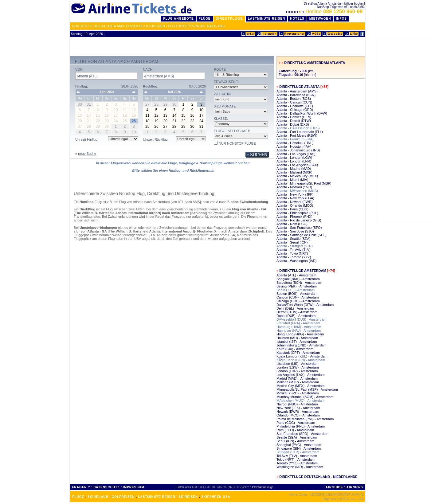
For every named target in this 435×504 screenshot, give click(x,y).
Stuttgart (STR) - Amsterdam (298, 452)
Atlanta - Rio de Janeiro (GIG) (299, 220)
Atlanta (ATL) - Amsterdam (296, 275)
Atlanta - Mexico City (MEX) (297, 176)
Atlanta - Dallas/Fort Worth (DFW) (302, 113)
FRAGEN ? (81, 487)
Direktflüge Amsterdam (303, 271)
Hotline (325, 12)
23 (192, 121)
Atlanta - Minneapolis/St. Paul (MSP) (304, 183)
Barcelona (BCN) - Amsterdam (299, 283)
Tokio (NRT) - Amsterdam (296, 459)
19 (156, 121)
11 (147, 115)
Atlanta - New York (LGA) (295, 198)
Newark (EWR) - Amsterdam (298, 412)
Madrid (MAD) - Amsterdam (297, 378)
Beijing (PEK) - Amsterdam (297, 286)
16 (192, 115)
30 (192, 127)
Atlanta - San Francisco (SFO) (299, 228)
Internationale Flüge (262, 487)
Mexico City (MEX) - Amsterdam (300, 386)
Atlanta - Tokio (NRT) (292, 253)
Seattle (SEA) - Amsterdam (297, 437)
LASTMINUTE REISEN (157, 497)
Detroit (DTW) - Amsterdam (297, 312)
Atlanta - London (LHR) (294, 161)
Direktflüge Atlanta (299, 87)
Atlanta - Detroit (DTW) (294, 121)
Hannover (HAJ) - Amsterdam (299, 330)
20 (165, 121)
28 (174, 127)
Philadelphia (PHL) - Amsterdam (301, 426)
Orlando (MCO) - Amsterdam (298, 415)
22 (183, 121)
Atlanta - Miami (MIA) (292, 180)
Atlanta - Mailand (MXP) (294, 172)
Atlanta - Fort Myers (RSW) (297, 135)
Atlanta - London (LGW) (294, 158)
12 (156, 115)
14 (174, 115)
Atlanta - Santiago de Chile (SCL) (302, 235)
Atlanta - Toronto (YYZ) (294, 257)
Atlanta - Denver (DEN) (294, 117)
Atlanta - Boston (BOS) (294, 99)
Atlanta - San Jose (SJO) (295, 231)
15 (183, 115)
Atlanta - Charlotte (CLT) (295, 106)
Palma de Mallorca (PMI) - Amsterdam (305, 419)
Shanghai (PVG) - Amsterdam (299, 445)
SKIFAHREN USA (216, 497)
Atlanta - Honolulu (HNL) (295, 143)
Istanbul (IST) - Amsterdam (297, 342)
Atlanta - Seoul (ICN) (292, 242)
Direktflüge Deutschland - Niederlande (318, 477)
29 (183, 127)
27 (165, 127)
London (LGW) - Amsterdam (298, 367)
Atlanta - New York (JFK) (295, 194)
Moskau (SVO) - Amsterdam (298, 393)
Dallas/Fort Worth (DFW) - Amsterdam (305, 305)
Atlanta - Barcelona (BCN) (296, 95)
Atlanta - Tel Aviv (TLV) (294, 250)
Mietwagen (320, 19)
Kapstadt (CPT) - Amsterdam (298, 353)
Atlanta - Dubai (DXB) (293, 124)
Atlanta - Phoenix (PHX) (294, 217)
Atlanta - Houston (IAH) (294, 147)
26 (156, 127)
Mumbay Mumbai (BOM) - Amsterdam (305, 397)
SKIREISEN (188, 497)
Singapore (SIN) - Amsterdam (299, 448)
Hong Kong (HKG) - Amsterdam (300, 334)
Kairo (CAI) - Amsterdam (295, 349)
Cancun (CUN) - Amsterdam (298, 297)
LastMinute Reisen (266, 19)
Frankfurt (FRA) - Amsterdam (298, 323)
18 (147, 121)
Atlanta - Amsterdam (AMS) (297, 91)
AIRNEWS (355, 487)
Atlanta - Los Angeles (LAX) (297, 165)
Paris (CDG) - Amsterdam (296, 423)
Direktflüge (229, 18)
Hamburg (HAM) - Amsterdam (299, 327)
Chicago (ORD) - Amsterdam (298, 301)
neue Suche (87, 154)
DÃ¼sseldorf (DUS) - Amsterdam (301, 319)
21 (174, 121)
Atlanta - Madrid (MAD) (294, 169)
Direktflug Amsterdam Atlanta (315, 63)
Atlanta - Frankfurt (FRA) (295, 139)
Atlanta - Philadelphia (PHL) (297, 213)
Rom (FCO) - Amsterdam (295, 430)
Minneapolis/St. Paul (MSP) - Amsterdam (307, 389)
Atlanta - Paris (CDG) (292, 209)
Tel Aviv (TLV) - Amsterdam (297, 456)
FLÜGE (78, 497)
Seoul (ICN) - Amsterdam (295, 441)
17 (201, 115)
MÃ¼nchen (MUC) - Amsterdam (300, 400)
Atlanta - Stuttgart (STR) (295, 246)
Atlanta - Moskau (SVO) (294, 187)
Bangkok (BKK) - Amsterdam (298, 279)
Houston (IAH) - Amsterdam (297, 338)
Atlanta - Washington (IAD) (296, 261)
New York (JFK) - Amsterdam (298, 408)
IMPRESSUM (134, 487)
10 (201, 110)
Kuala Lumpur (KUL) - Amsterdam (302, 356)
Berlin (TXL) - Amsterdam (296, 290)
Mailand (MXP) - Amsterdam (298, 382)
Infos (341, 19)
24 (201, 121)
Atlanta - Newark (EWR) (294, 202)
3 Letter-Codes (183, 487)
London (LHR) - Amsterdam (297, 371)
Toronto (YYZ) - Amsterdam (297, 463)
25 (147, 127)
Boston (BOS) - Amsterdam (297, 294)
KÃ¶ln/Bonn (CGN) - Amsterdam (301, 360)
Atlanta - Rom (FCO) (292, 224)
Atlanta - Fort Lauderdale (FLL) (300, 132)
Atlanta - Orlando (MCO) (295, 205)
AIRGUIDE (334, 487)
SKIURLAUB (98, 497)
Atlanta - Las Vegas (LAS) (296, 154)
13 (165, 115)
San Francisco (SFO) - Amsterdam (302, 434)
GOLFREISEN (123, 497)
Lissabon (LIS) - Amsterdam (297, 364)
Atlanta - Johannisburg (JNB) (298, 150)
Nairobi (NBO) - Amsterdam (297, 404)
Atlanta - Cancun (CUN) (294, 102)
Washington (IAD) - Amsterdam (300, 467)
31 (201, 127)
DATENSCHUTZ (106, 487)
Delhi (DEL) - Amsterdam (295, 308)
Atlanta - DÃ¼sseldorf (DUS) (298, 128)
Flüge (205, 19)
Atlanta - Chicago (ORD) (295, 110)
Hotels (297, 19)
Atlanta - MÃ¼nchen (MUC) (297, 191)
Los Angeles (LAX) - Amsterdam (301, 375)
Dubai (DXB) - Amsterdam (296, 316)
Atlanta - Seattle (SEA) (294, 239)
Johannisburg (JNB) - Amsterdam (302, 345)
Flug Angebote (178, 19)
